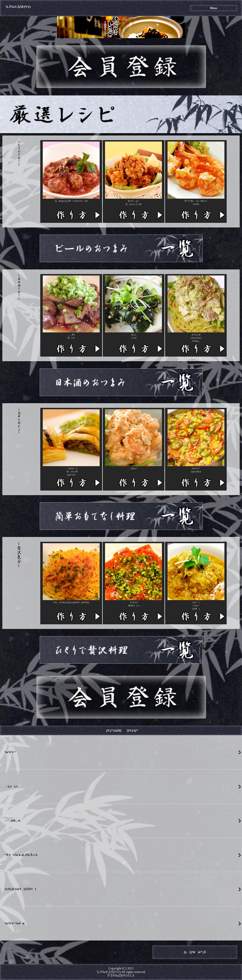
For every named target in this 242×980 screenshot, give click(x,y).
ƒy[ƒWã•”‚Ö (195, 952)
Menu (214, 8)
